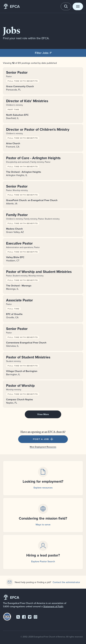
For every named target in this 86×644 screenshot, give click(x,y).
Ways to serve (43, 524)
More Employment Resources (43, 447)
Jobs (12, 30)
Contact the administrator (66, 582)
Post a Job (43, 439)
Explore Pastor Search (43, 561)
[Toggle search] (66, 6)
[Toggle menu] (78, 6)
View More (43, 414)
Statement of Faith (53, 606)
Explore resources (43, 488)
